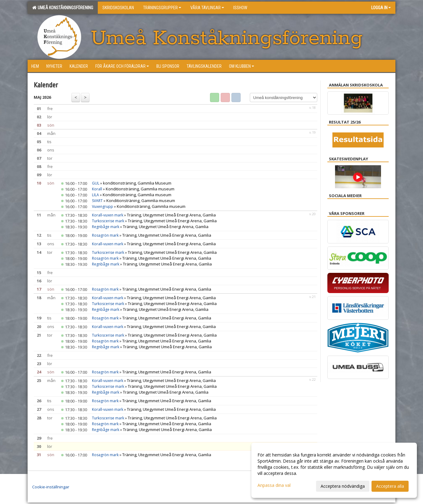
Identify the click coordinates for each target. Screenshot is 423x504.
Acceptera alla (390, 486)
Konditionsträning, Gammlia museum (140, 189)
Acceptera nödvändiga (343, 486)
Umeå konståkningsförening (63, 8)
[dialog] (334, 470)
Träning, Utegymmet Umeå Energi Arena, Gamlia (171, 215)
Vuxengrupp (103, 206)
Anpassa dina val (274, 485)
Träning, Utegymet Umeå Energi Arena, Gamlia (166, 227)
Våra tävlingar (207, 8)
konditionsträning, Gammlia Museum (137, 183)
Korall (97, 189)
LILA (95, 195)
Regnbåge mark (106, 227)
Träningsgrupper (162, 8)
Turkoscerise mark (108, 221)
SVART (97, 201)
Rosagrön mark (105, 235)
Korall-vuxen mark (108, 215)
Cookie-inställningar (51, 487)
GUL (96, 183)
